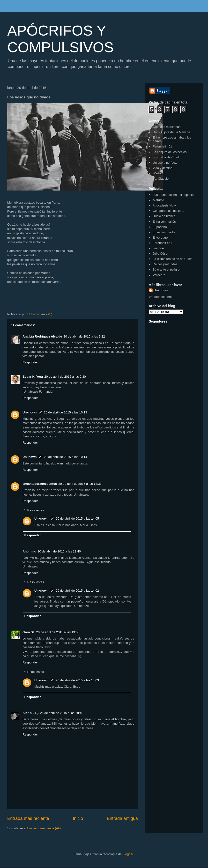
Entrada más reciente (28, 818)
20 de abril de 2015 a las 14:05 (78, 519)
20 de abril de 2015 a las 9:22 (84, 336)
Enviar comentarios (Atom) (46, 828)
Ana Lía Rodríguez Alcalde (42, 336)
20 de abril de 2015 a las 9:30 (65, 377)
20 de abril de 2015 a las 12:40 (59, 551)
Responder (30, 362)
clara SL (29, 632)
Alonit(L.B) (30, 713)
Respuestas (36, 510)
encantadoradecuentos (40, 484)
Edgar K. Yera (33, 377)
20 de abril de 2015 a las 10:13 (66, 412)
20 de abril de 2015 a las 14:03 (78, 680)
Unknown (30, 412)
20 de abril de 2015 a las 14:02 (78, 591)
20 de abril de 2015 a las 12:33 (80, 484)
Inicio (78, 818)
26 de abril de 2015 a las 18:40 (62, 713)
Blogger (128, 854)
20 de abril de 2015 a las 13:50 (58, 632)
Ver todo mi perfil (161, 297)
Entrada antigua (122, 818)
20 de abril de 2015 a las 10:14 (66, 457)
